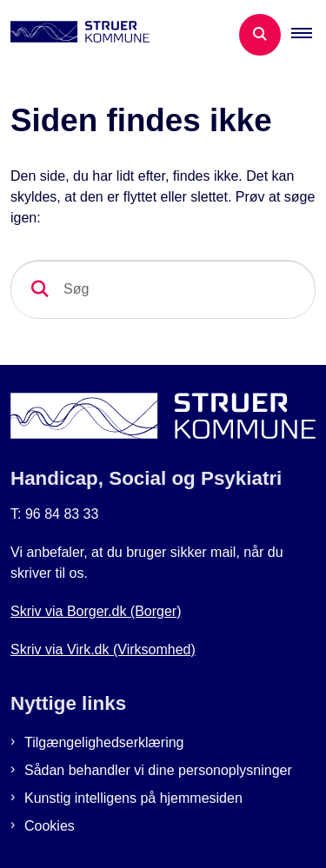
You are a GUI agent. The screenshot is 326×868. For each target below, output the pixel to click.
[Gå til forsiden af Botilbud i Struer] (75, 35)
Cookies (50, 826)
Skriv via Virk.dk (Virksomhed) (103, 649)
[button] (309, 35)
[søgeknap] (40, 289)
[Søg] (163, 289)
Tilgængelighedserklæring (104, 742)
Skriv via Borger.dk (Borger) (96, 611)
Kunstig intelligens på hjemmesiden (133, 798)
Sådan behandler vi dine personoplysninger (158, 770)
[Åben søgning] (260, 35)
